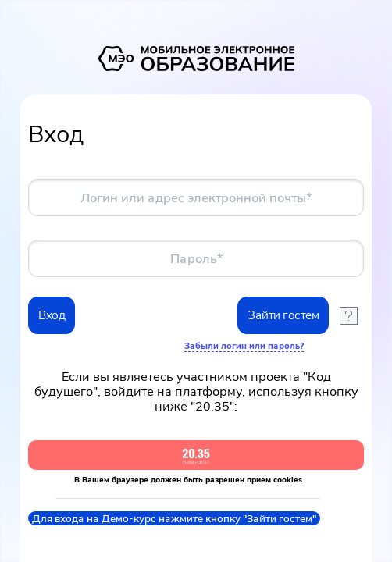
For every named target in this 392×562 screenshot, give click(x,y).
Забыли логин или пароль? (244, 346)
